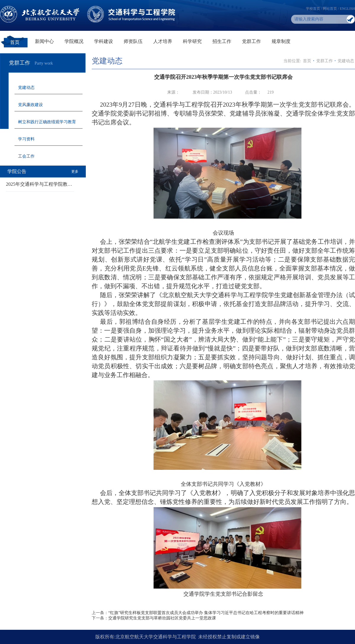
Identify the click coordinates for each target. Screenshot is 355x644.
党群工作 (251, 41)
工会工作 (26, 156)
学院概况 (74, 41)
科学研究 (192, 41)
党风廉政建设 (30, 105)
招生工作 (222, 41)
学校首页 (313, 9)
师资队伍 (133, 41)
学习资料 (26, 139)
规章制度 (281, 41)
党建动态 (26, 88)
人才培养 (163, 41)
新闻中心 (44, 41)
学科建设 (104, 41)
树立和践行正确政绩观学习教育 (47, 122)
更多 (75, 172)
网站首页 (330, 9)
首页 (15, 42)
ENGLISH (347, 9)
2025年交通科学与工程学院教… (39, 184)
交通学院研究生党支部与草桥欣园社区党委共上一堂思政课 (162, 618)
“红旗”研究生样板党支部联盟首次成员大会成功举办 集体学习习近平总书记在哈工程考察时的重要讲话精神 (206, 613)
